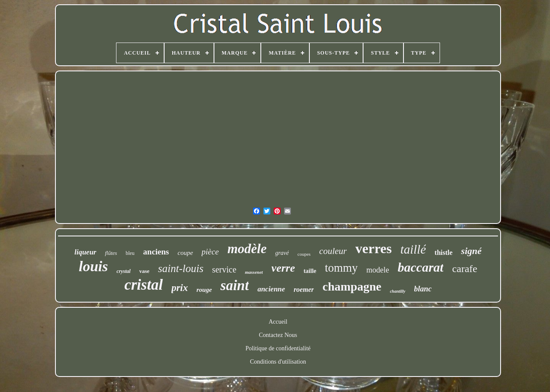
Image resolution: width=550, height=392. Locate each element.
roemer (304, 289)
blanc (423, 289)
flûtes (111, 253)
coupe (185, 253)
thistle (443, 253)
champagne (352, 286)
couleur (333, 251)
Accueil (278, 322)
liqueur (85, 252)
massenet (254, 272)
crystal (124, 271)
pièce (210, 252)
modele (378, 270)
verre (283, 268)
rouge (204, 290)
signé (471, 251)
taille (310, 271)
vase (144, 271)
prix (180, 288)
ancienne (271, 289)
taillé (413, 249)
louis (93, 266)
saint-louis (181, 268)
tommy (341, 268)
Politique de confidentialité (278, 348)
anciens (156, 252)
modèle (247, 249)
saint (235, 285)
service (224, 269)
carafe (465, 269)
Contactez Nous (278, 335)
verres (374, 248)
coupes (304, 254)
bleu (130, 253)
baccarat (421, 267)
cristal (143, 285)
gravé (282, 253)
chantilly (397, 291)
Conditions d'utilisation (278, 362)
